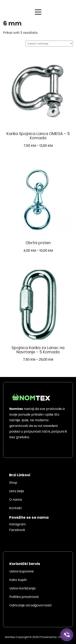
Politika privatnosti (24, 597)
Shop (13, 483)
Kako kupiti (18, 580)
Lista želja (17, 491)
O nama (16, 500)
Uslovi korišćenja (22, 588)
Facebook (17, 530)
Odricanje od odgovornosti (30, 605)
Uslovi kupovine (21, 571)
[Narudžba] (49, 44)
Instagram (17, 524)
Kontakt (16, 508)
